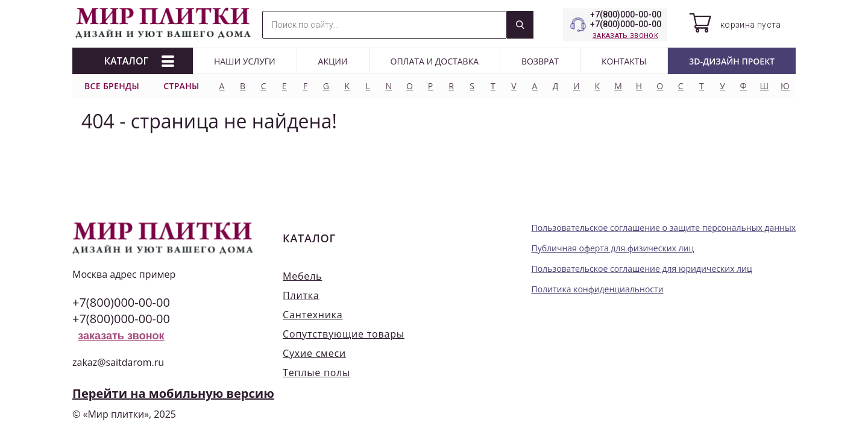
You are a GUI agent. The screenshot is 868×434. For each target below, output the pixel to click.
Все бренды (112, 86)
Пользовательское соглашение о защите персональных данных (663, 228)
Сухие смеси (314, 353)
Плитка (301, 295)
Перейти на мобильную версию (173, 393)
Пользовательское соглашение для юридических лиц (641, 269)
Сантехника (313, 315)
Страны (181, 86)
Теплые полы (316, 373)
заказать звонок (625, 36)
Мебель (302, 276)
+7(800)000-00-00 (626, 14)
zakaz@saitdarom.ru (118, 362)
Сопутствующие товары (344, 334)
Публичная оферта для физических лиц (612, 248)
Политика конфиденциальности (597, 289)
